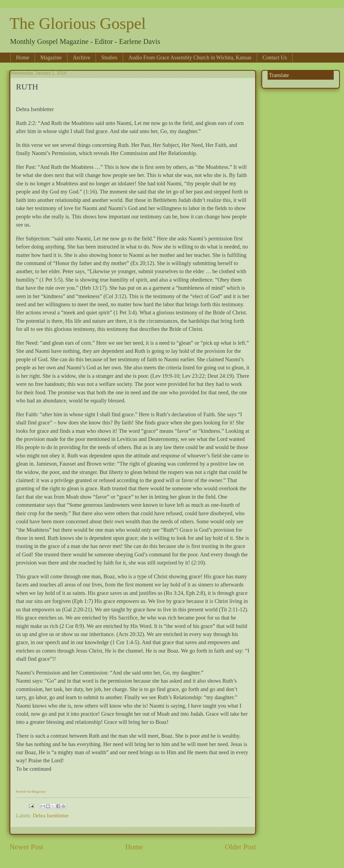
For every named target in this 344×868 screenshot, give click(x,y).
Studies (109, 57)
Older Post (240, 847)
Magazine (51, 57)
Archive (82, 57)
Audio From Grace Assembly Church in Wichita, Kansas (190, 57)
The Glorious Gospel (78, 23)
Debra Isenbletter (51, 816)
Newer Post (26, 847)
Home (23, 57)
